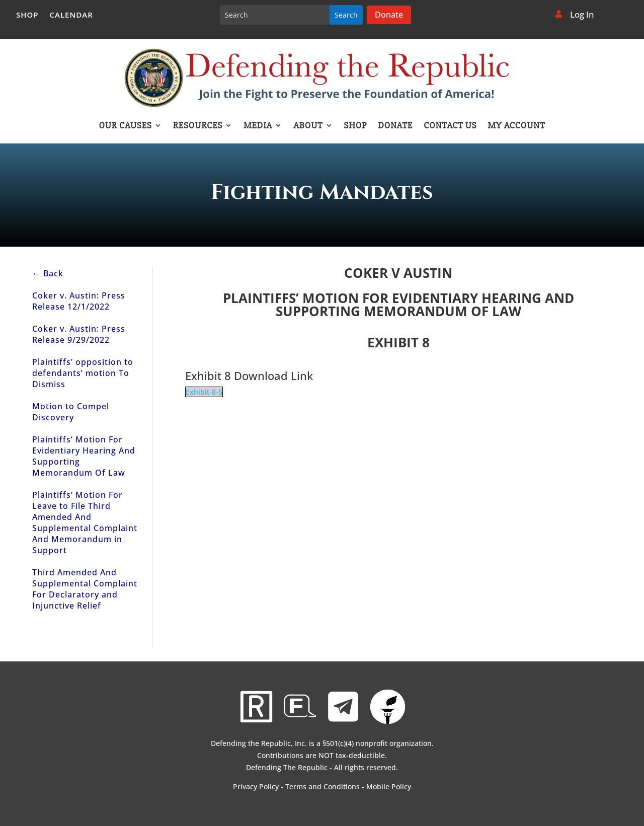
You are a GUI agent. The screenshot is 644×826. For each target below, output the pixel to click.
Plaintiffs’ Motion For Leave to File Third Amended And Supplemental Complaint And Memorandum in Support (85, 522)
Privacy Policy (256, 786)
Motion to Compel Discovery (71, 412)
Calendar (71, 15)
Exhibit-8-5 (204, 392)
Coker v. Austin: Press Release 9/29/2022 (79, 334)
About (308, 126)
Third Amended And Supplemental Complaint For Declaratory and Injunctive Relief (85, 589)
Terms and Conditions (323, 786)
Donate (389, 15)
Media (258, 126)
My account (517, 126)
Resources (198, 126)
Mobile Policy (389, 786)
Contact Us (450, 126)
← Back (48, 273)
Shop (27, 15)
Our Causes (125, 126)
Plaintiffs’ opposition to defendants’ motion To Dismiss (83, 373)
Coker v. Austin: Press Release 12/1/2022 (79, 301)
